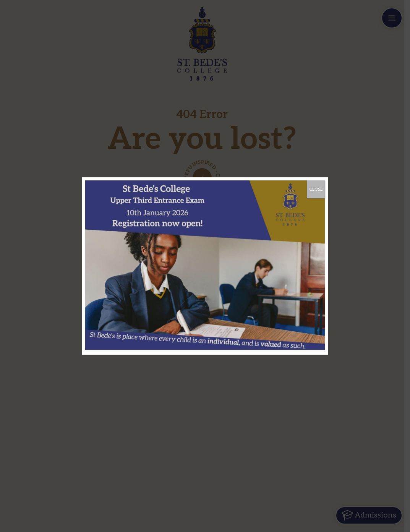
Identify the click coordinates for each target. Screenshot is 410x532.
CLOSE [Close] (316, 189)
